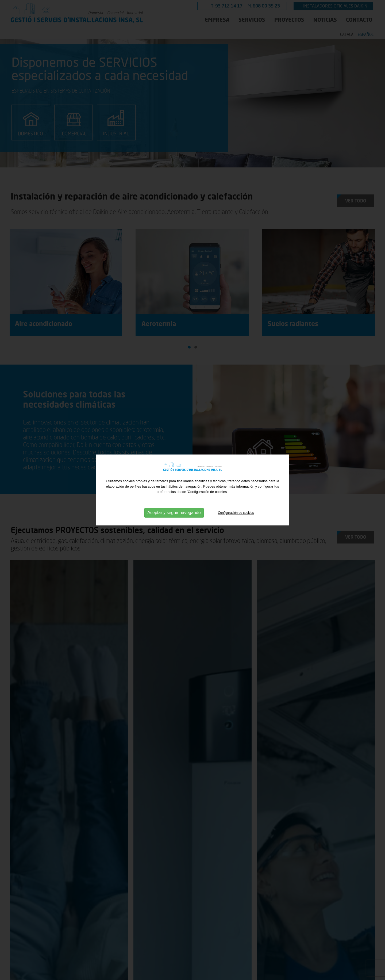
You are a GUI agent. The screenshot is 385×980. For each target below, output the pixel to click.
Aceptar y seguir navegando (174, 513)
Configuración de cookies (236, 513)
